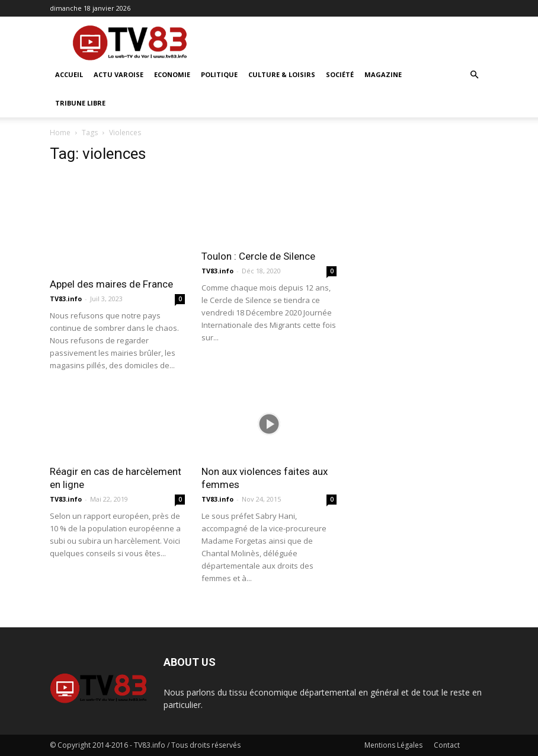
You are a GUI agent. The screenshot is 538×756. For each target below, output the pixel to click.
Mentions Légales (393, 745)
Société (340, 74)
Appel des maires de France (111, 284)
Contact (447, 745)
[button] (474, 75)
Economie (172, 74)
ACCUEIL (69, 74)
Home (60, 133)
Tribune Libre (80, 103)
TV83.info (66, 299)
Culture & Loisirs (282, 74)
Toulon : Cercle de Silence (258, 256)
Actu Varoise (119, 74)
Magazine (383, 74)
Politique (219, 74)
